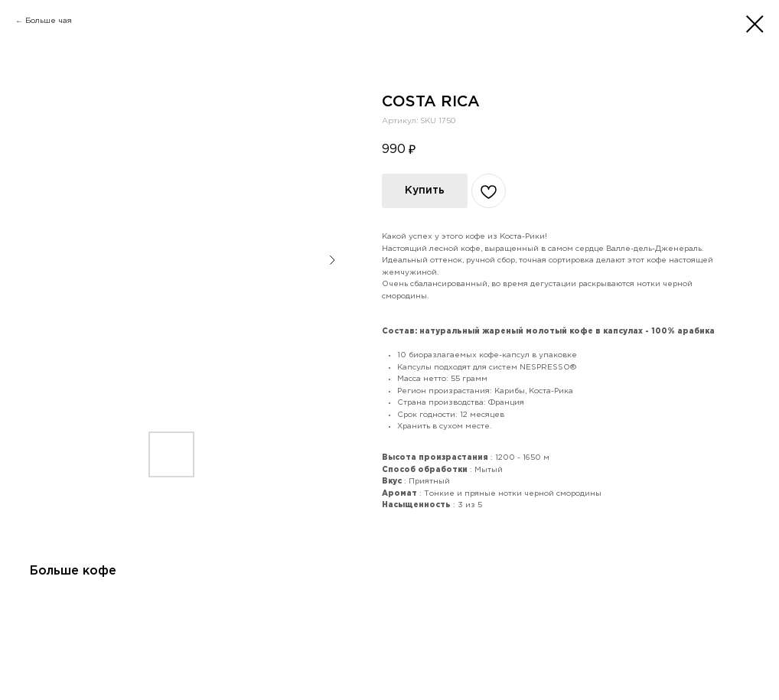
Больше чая (49, 21)
